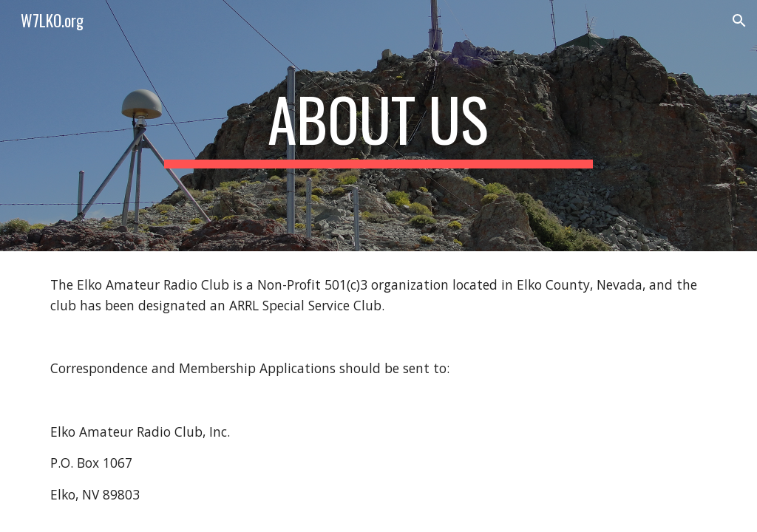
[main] (378, 126)
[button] (739, 21)
